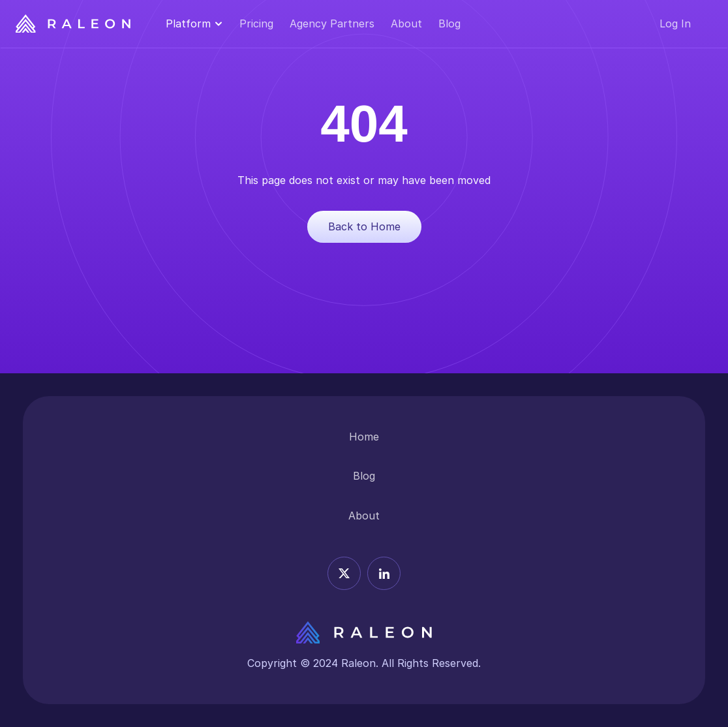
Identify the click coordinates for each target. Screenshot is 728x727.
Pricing (256, 23)
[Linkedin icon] (384, 573)
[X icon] (344, 573)
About (406, 23)
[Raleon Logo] (73, 24)
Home (364, 437)
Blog (449, 23)
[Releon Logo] (364, 632)
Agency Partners (332, 23)
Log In (675, 23)
